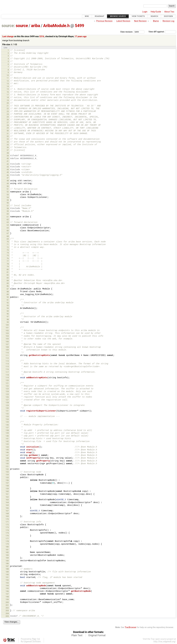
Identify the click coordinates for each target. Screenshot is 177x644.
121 (7, 383)
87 (8, 289)
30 (8, 131)
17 (8, 95)
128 (7, 402)
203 (7, 611)
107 (7, 344)
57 (8, 206)
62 (8, 219)
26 (8, 120)
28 (8, 125)
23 (8, 111)
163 (7, 500)
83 (8, 278)
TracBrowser (131, 627)
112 (7, 358)
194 (7, 586)
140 (7, 436)
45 (8, 172)
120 (7, 380)
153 (7, 472)
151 (7, 466)
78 (8, 264)
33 (8, 139)
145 (7, 450)
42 (8, 164)
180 (7, 547)
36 (8, 147)
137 (7, 428)
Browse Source (118, 16)
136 (7, 425)
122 (7, 386)
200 (7, 602)
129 (7, 405)
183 (7, 555)
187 (7, 566)
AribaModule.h (56, 26)
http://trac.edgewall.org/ (165, 641)
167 (7, 511)
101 (7, 328)
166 (7, 508)
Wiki (87, 16)
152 (7, 469)
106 (7, 342)
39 (8, 156)
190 (7, 575)
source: (8, 26)
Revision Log (169, 21)
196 (7, 591)
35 (8, 145)
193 (7, 583)
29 (8, 128)
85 (8, 283)
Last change (8, 36)
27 (8, 122)
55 (8, 200)
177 (7, 539)
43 (8, 167)
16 (8, 92)
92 (8, 303)
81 (8, 272)
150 (7, 464)
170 (7, 519)
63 (8, 222)
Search (154, 16)
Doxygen (168, 16)
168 (7, 513)
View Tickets (138, 16)
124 (7, 391)
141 (7, 439)
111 (7, 355)
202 (7, 608)
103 (7, 333)
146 (7, 452)
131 (7, 411)
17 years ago (81, 36)
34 (8, 142)
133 (7, 416)
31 (8, 134)
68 (8, 236)
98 (8, 319)
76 (8, 258)
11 (8, 78)
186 (7, 563)
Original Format (97, 635)
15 (8, 89)
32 (8, 136)
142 (7, 441)
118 (7, 375)
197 (7, 594)
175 (7, 533)
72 (8, 247)
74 (8, 253)
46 (8, 175)
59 (8, 211)
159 (7, 489)
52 (8, 192)
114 (7, 364)
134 (7, 419)
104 (7, 336)
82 (8, 275)
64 (8, 225)
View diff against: (162, 32)
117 (7, 372)
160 (7, 491)
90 (8, 297)
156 (7, 480)
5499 (80, 26)
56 (8, 203)
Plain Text (77, 635)
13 (8, 84)
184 (7, 558)
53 (8, 195)
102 (7, 330)
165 (7, 505)
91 (8, 300)
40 (8, 158)
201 (7, 605)
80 (8, 269)
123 (7, 389)
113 (7, 361)
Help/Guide (156, 12)
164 (7, 502)
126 (7, 397)
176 (7, 536)
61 (8, 217)
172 (7, 525)
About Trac (169, 12)
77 (8, 261)
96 (8, 314)
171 (7, 522)
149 (7, 461)
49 (8, 183)
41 (8, 161)
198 (7, 597)
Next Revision (140, 21)
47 (8, 178)
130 (7, 408)
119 (7, 378)
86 (8, 286)
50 (8, 186)
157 (7, 483)
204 (7, 613)
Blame (156, 21)
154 (7, 475)
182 (7, 552)
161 (7, 494)
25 (8, 117)
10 (8, 75)
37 (8, 150)
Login (145, 12)
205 (7, 616)
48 (8, 181)
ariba (36, 26)
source (22, 26)
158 (7, 486)
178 (7, 541)
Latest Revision (123, 21)
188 (7, 569)
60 (8, 214)
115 (7, 366)
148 (7, 458)
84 (8, 281)
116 (7, 369)
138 (7, 430)
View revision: (127, 32)
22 (8, 108)
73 (8, 250)
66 (8, 231)
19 (8, 100)
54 (8, 197)
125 (7, 394)
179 (7, 544)
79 (8, 267)
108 (7, 347)
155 (7, 477)
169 (7, 516)
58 (8, 208)
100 (7, 325)
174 (7, 530)
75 (8, 255)
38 (8, 153)
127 (7, 400)
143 (7, 444)
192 (7, 580)
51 (8, 189)
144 (7, 447)
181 (7, 550)
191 (7, 577)
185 (7, 561)
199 (7, 599)
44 (8, 170)
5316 (42, 36)
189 (7, 572)
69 (8, 239)
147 (7, 455)
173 (7, 527)
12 (8, 81)
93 (8, 305)
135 (7, 422)
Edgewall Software (32, 641)
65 (8, 228)
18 (8, 97)
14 (8, 86)
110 (7, 353)
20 (8, 103)
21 (8, 106)
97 (8, 317)
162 (7, 497)
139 (7, 433)
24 (8, 114)
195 (7, 588)
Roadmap (99, 16)
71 (8, 244)
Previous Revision (104, 21)
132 (7, 414)
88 (8, 292)
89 (8, 294)
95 (8, 311)
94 (8, 308)
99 (8, 322)
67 (8, 233)
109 (7, 350)
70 (8, 242)
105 (7, 339)
